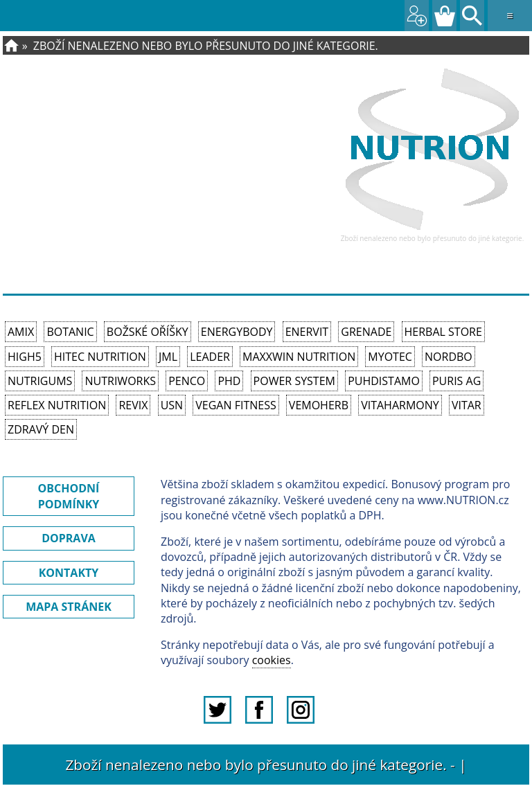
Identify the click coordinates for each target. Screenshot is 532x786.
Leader (210, 357)
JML (168, 357)
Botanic (70, 332)
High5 (25, 357)
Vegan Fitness (236, 405)
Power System (294, 381)
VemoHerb (319, 405)
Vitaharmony (400, 405)
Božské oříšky (148, 332)
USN (172, 405)
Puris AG (456, 381)
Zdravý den (41, 429)
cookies (272, 660)
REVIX (133, 405)
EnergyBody (237, 332)
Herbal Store (443, 332)
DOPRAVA (69, 538)
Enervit (307, 332)
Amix (21, 332)
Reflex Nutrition (57, 405)
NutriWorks (120, 381)
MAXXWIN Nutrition (299, 357)
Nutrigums (40, 381)
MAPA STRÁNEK (69, 607)
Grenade (366, 332)
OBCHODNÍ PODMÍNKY (69, 496)
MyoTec (390, 357)
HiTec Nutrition (100, 357)
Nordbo (449, 357)
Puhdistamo (384, 381)
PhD (229, 381)
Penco (187, 381)
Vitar (467, 405)
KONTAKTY (69, 573)
